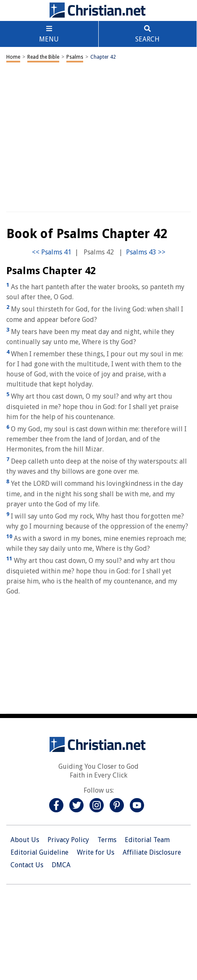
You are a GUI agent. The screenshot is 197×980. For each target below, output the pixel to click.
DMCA (61, 865)
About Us (25, 840)
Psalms (75, 57)
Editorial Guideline (39, 852)
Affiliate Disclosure (152, 852)
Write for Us (96, 852)
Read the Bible (43, 57)
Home (13, 57)
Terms (107, 840)
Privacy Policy (68, 840)
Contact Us (27, 865)
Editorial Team (147, 840)
